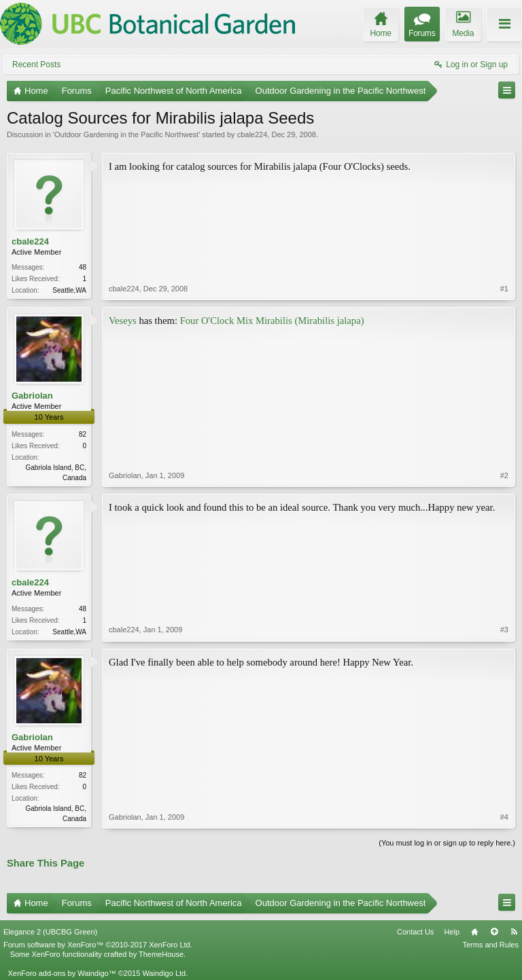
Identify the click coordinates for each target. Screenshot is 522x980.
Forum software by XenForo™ (98, 945)
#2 (504, 475)
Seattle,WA (69, 290)
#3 (504, 630)
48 (83, 267)
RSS (514, 932)
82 (83, 434)
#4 (504, 817)
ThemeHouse (161, 954)
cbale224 (253, 134)
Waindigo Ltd (164, 973)
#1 (504, 289)
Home (474, 932)
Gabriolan (32, 396)
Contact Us (415, 932)
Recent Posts (36, 65)
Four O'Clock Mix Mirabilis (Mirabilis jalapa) (272, 321)
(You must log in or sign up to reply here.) (447, 843)
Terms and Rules (490, 945)
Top (494, 932)
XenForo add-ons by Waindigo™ (62, 973)
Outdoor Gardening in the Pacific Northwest (126, 134)
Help (452, 932)
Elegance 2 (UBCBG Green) (50, 932)
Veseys (123, 321)
